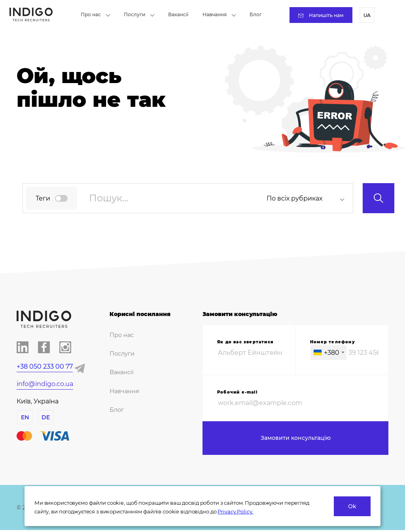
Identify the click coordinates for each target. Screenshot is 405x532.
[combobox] (308, 198)
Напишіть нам (321, 15)
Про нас (96, 14)
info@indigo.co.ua (45, 384)
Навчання (219, 14)
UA (367, 15)
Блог (256, 14)
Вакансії (178, 14)
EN (25, 417)
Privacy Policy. (235, 511)
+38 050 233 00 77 (45, 366)
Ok (352, 506)
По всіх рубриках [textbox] (294, 198)
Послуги (139, 14)
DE (45, 417)
